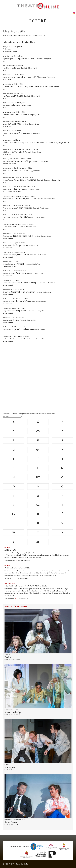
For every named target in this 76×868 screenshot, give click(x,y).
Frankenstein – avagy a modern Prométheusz (26, 586)
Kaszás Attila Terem (12, 710)
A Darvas (7, 49)
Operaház (8, 655)
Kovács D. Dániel (54, 87)
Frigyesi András (35, 171)
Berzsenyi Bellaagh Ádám (52, 180)
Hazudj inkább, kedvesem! (24, 199)
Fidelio (8, 657)
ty (14, 514)
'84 (12, 105)
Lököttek (17, 124)
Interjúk (7, 548)
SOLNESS (16, 68)
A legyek (18, 115)
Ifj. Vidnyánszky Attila (63, 143)
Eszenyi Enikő (35, 133)
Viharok (21, 264)
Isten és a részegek (30, 283)
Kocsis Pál (43, 330)
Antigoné (23, 339)
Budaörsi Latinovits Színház (15, 820)
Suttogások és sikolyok (25, 59)
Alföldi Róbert (15, 825)
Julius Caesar (11, 822)
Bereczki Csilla (31, 227)
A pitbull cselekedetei (22, 329)
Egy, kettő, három (21, 255)
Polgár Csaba (44, 208)
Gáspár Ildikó (32, 68)
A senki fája (10, 550)
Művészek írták (10, 583)
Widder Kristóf (27, 105)
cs (38, 431)
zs (38, 542)
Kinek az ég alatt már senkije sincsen (31, 143)
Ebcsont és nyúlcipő (22, 161)
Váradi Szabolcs (40, 273)
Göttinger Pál (40, 311)
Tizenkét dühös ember (23, 236)
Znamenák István (50, 199)
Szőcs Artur (47, 292)
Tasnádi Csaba (35, 189)
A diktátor (18, 133)
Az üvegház (10, 767)
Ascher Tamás (15, 770)
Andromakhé (17, 96)
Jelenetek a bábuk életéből (27, 77)
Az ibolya (17, 245)
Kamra (7, 765)
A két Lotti (17, 189)
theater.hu (25, 864)
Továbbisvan (21, 273)
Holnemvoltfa (22, 301)
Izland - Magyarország (13, 152)
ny (38, 477)
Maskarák (31, 180)
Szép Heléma (22, 311)
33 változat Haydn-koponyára (27, 87)
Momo (15, 227)
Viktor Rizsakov (16, 715)
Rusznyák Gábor (41, 339)
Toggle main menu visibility (2, 13)
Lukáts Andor (40, 217)
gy (38, 450)
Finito (16, 320)
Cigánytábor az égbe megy (23, 292)
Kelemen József (34, 124)
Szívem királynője (13, 712)
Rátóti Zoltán (34, 245)
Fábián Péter (36, 264)
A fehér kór (17, 171)
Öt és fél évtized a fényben (18, 568)
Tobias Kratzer (16, 660)
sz (38, 505)
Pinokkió (24, 217)
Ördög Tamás (48, 59)
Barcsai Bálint (36, 152)
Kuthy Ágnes (44, 161)
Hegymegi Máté (35, 115)
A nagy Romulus (24, 208)
